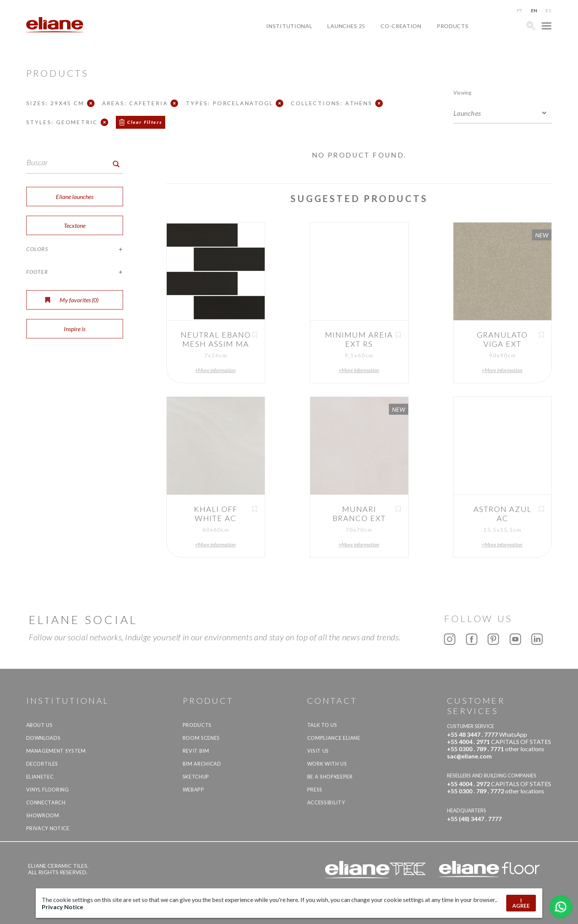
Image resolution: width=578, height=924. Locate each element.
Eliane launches (75, 197)
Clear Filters (145, 122)
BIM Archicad (202, 764)
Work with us (327, 764)
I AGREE (521, 903)
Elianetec (40, 777)
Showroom (43, 815)
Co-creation (401, 26)
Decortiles (42, 764)
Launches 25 (346, 26)
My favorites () (72, 300)
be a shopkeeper (330, 777)
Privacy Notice (48, 828)
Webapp (193, 790)
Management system (56, 751)
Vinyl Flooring (48, 790)
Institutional (289, 26)
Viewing (462, 92)
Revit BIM (196, 751)
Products (453, 26)
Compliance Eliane (334, 738)
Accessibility (326, 802)
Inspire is (75, 329)
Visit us (318, 751)
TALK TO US (322, 725)
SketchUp (196, 777)
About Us (39, 725)
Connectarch (46, 802)
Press (315, 790)
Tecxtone (75, 225)
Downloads (43, 738)
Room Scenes (201, 738)
